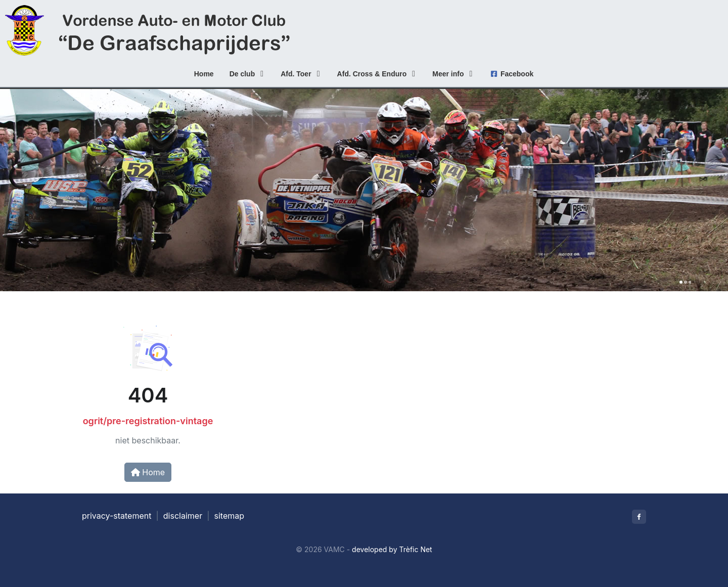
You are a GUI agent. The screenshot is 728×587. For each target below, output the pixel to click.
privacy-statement (117, 516)
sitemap (230, 516)
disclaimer (183, 516)
